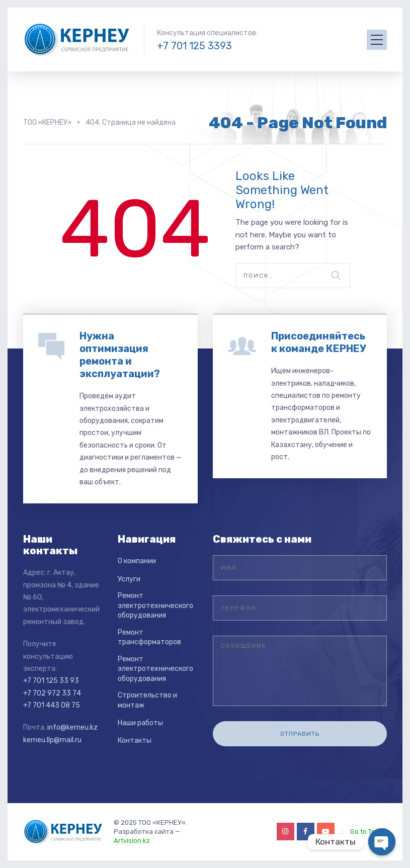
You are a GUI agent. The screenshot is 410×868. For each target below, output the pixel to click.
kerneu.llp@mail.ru (52, 740)
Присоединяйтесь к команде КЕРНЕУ (319, 342)
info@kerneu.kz (72, 727)
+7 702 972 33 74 (52, 693)
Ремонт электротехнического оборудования (155, 605)
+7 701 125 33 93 (51, 681)
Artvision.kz (132, 841)
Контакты (135, 741)
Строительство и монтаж (147, 700)
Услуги (129, 579)
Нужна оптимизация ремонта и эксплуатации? (120, 355)
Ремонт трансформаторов (149, 637)
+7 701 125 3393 (194, 46)
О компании (137, 561)
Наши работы (140, 723)
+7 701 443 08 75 (52, 705)
